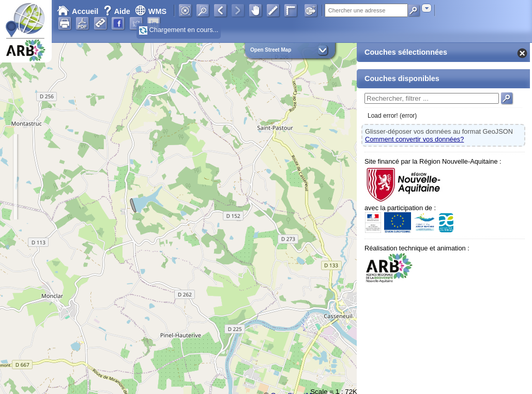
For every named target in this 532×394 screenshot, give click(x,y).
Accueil (78, 11)
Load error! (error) (392, 116)
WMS (151, 11)
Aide (118, 11)
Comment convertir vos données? (414, 139)
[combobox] (427, 8)
